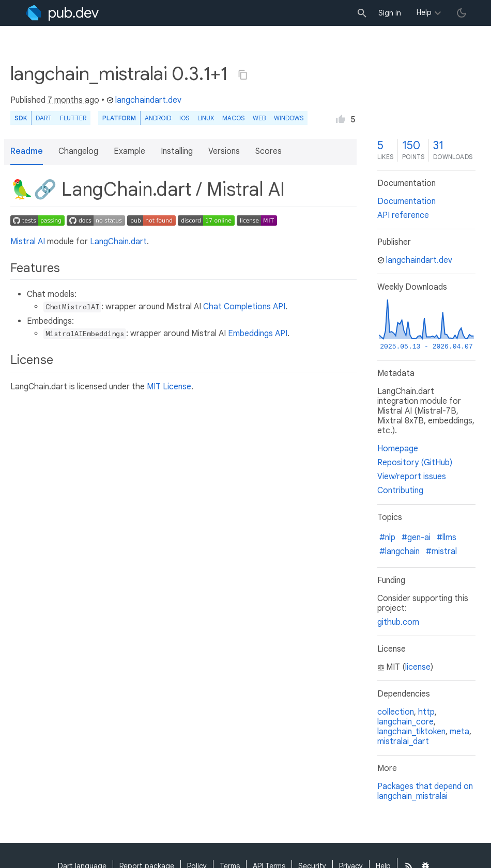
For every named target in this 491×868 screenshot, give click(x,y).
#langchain (400, 551)
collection (396, 712)
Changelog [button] (78, 151)
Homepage (398, 449)
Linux (206, 118)
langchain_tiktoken (411, 732)
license (418, 667)
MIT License (169, 387)
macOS (233, 118)
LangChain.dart (118, 242)
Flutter (73, 118)
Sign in (390, 13)
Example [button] (129, 151)
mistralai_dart (403, 741)
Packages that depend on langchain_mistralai (425, 791)
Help (424, 12)
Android (158, 118)
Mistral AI (28, 242)
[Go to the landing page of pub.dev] (62, 13)
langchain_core (405, 722)
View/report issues (412, 477)
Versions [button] (224, 151)
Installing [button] (177, 151)
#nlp (387, 538)
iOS (184, 118)
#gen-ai (416, 538)
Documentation (406, 201)
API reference (403, 215)
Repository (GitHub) (415, 463)
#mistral (441, 551)
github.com (398, 622)
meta (459, 732)
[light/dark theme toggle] (462, 13)
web (259, 118)
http (426, 712)
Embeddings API (258, 334)
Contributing (400, 491)
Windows (289, 118)
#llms (447, 538)
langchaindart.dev (144, 100)
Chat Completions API (244, 307)
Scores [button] (268, 151)
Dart (44, 118)
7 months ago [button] (73, 100)
